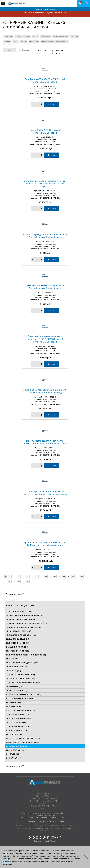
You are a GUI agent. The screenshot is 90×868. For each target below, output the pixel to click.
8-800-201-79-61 (45, 838)
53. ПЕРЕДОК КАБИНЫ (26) (18, 714)
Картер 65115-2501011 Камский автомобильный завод (45, 131)
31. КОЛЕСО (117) (13, 671)
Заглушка (74, 36)
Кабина (15, 41)
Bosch (70, 826)
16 (73, 577)
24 (28, 581)
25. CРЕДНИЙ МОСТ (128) (17, 651)
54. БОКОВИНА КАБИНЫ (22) (19, 718)
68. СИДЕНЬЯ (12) (14, 734)
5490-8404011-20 (49, 550)
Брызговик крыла (23, 36)
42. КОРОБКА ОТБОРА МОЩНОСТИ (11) (24, 695)
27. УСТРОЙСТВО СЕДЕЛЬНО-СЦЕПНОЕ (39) (26, 655)
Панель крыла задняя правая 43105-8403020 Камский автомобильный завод (45, 493)
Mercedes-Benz (24, 828)
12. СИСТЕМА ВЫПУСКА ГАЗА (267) (22, 619)
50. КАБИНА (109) (14, 706)
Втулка (35, 36)
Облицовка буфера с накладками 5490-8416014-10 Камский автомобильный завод (45, 184)
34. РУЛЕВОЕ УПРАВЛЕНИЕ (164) (20, 675)
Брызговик (8, 36)
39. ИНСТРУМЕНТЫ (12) (17, 691)
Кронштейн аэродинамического (55, 41)
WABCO (63, 826)
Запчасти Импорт (51, 826)
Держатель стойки (60, 36)
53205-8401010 (49, 293)
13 (60, 577)
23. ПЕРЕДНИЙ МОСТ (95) (18, 643)
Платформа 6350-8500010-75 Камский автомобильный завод (45, 81)
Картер (24, 41)
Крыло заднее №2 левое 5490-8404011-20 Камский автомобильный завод (45, 544)
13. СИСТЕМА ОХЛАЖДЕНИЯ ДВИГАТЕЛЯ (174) (27, 623)
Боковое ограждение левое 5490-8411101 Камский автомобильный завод (45, 236)
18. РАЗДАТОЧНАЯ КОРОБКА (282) (21, 635)
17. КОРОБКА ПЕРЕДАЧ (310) (19, 631)
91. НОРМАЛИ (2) (14, 758)
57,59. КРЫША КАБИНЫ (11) (18, 726)
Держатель (45, 36)
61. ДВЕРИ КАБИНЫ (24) (17, 730)
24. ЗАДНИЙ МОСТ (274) (17, 647)
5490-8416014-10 (49, 191)
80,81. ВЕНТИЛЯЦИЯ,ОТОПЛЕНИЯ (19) (23, 738)
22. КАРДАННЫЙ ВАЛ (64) (17, 639)
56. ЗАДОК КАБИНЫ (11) (17, 722)
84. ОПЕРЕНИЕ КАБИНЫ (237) (19, 746)
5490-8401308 (49, 346)
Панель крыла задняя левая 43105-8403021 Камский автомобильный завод (45, 442)
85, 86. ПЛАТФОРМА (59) (17, 750)
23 (24, 581)
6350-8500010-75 (49, 86)
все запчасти (38, 828)
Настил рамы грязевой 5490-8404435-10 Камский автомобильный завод (45, 391)
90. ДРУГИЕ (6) (13, 754)
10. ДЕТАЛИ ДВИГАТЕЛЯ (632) (19, 611)
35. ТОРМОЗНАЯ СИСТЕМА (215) (20, 679)
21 (15, 581)
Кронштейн (34, 41)
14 (64, 577)
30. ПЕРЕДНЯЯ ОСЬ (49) (17, 667)
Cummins (20, 826)
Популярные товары (34, 826)
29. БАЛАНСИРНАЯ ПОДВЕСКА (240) (22, 663)
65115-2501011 (49, 137)
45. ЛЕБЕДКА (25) (14, 702)
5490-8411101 (49, 242)
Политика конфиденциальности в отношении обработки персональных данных (45, 814)
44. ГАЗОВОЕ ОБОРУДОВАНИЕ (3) (21, 699)
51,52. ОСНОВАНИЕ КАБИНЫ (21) (20, 710)
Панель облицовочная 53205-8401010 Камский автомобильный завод (45, 287)
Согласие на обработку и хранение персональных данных (45, 817)
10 (46, 577)
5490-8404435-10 (49, 397)
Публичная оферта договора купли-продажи (45, 821)
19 (5, 581)
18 (82, 577)
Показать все (9, 45)
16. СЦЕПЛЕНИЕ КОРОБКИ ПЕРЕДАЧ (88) (24, 627)
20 (10, 581)
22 (19, 581)
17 (77, 577)
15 (69, 577)
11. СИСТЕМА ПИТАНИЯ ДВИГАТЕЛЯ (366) (24, 615)
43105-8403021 (49, 448)
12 (55, 577)
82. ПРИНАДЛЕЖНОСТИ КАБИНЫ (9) (22, 742)
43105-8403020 (49, 499)
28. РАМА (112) (12, 659)
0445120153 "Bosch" (53, 828)
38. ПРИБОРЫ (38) (14, 687)
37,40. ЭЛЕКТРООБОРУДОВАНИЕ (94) (23, 683)
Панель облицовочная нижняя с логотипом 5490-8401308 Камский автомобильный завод (45, 339)
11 (51, 577)
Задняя (7, 41)
